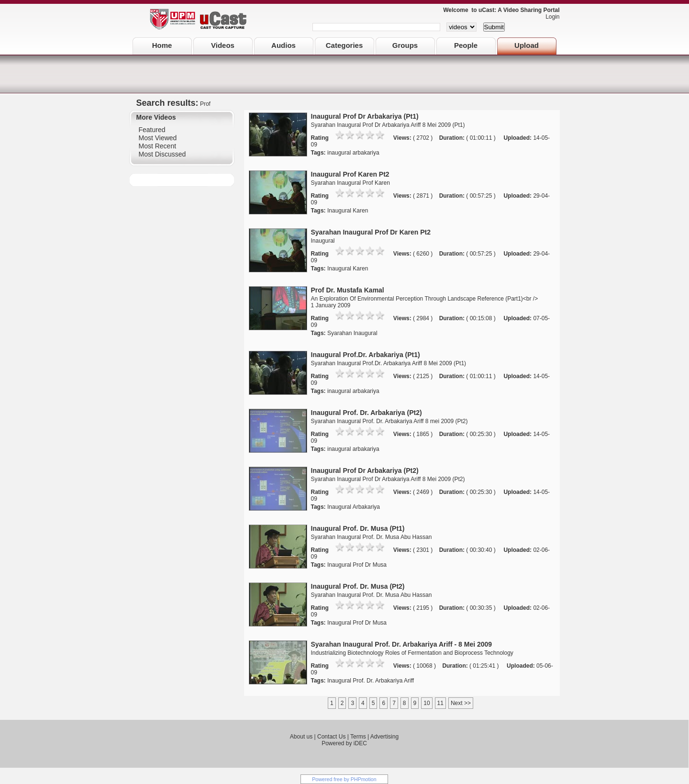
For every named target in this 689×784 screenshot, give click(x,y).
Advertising (384, 737)
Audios (283, 45)
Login (550, 17)
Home (162, 45)
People (466, 45)
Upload (527, 45)
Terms (358, 737)
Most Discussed (162, 154)
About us (301, 737)
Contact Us (331, 737)
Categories (344, 45)
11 (440, 703)
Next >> (461, 703)
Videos (223, 45)
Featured (152, 130)
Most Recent (158, 146)
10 (427, 703)
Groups (405, 45)
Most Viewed (158, 138)
